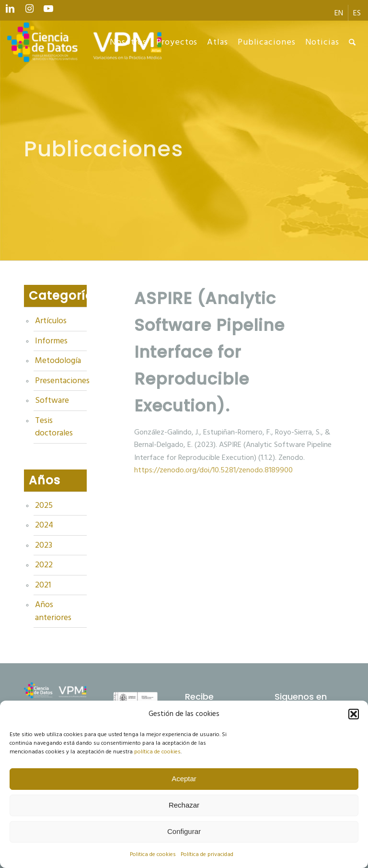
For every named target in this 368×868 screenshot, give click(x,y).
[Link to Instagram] (29, 11)
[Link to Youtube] (48, 11)
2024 (44, 525)
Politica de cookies (153, 854)
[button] (354, 714)
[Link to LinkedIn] (10, 11)
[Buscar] (352, 42)
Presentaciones (61, 381)
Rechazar (184, 805)
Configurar (184, 831)
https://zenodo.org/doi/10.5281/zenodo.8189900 (213, 470)
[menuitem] (339, 13)
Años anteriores (53, 611)
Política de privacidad (207, 854)
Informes (51, 341)
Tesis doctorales (54, 427)
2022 (44, 565)
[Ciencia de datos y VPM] (84, 42)
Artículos (51, 321)
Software (52, 400)
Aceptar (184, 779)
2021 (43, 585)
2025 (44, 505)
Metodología (58, 361)
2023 (44, 545)
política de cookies (157, 752)
